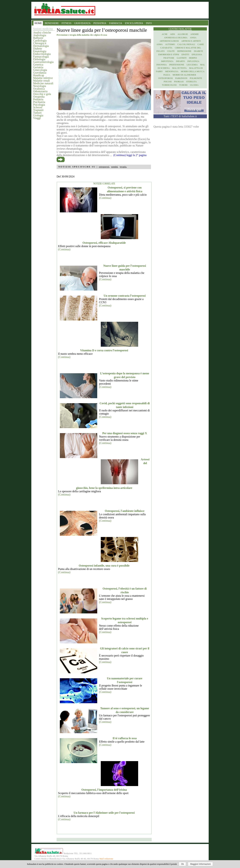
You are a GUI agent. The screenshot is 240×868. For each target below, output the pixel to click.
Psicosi (168, 82)
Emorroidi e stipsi (169, 55)
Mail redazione (106, 859)
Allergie (183, 34)
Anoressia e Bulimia (176, 38)
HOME (38, 23)
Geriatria (38, 67)
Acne (165, 34)
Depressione (184, 51)
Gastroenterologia (43, 62)
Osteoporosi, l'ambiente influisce (125, 511)
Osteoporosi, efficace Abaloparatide (104, 243)
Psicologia (39, 105)
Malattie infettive (43, 78)
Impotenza (167, 61)
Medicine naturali (43, 83)
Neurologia (40, 86)
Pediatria (38, 99)
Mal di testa (179, 68)
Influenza (193, 61)
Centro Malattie (180, 29)
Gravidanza (40, 73)
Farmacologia (41, 57)
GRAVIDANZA (82, 23)
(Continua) (105, 198)
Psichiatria (39, 102)
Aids (173, 34)
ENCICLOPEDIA (134, 23)
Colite (171, 51)
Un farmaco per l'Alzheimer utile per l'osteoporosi (104, 813)
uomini (114, 167)
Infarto (180, 61)
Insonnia (161, 65)
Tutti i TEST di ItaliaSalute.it (180, 116)
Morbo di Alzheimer (184, 75)
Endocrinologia (42, 54)
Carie (201, 44)
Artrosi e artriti (191, 41)
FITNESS (66, 23)
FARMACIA (116, 23)
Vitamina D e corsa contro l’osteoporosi (104, 350)
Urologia (38, 115)
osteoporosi (104, 167)
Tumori (37, 113)
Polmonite (196, 78)
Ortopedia (39, 97)
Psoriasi (179, 82)
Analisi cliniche (42, 33)
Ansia (193, 38)
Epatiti (185, 55)
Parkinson (181, 78)
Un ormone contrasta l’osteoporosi (125, 296)
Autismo (170, 44)
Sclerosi (38, 107)
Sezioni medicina (43, 29)
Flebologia (39, 59)
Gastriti (182, 58)
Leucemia (192, 65)
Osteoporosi (165, 78)
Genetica (38, 65)
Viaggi (37, 118)
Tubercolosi (169, 85)
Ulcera (194, 85)
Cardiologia (40, 41)
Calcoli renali (186, 44)
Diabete (38, 49)
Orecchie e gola (42, 94)
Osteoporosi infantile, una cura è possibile (104, 566)
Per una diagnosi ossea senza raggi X (125, 433)
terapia (123, 167)
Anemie (195, 34)
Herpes (193, 58)
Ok (182, 864)
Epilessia (197, 55)
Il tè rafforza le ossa (125, 738)
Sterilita (191, 82)
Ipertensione (177, 65)
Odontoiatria (40, 91)
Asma (160, 44)
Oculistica (39, 89)
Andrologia (40, 35)
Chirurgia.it (40, 43)
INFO (149, 23)
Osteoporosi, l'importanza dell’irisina (104, 790)
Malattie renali (41, 81)
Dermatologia (41, 46)
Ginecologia (40, 70)
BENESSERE (52, 23)
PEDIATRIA (100, 23)
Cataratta (166, 48)
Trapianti (38, 110)
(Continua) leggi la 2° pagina (130, 155)
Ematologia (40, 51)
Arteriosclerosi (169, 41)
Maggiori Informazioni (200, 864)
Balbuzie (38, 38)
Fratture (169, 58)
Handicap (39, 75)
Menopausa (172, 71)
